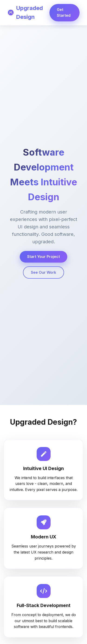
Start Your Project (43, 257)
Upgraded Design (25, 12)
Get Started (64, 13)
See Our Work (43, 272)
